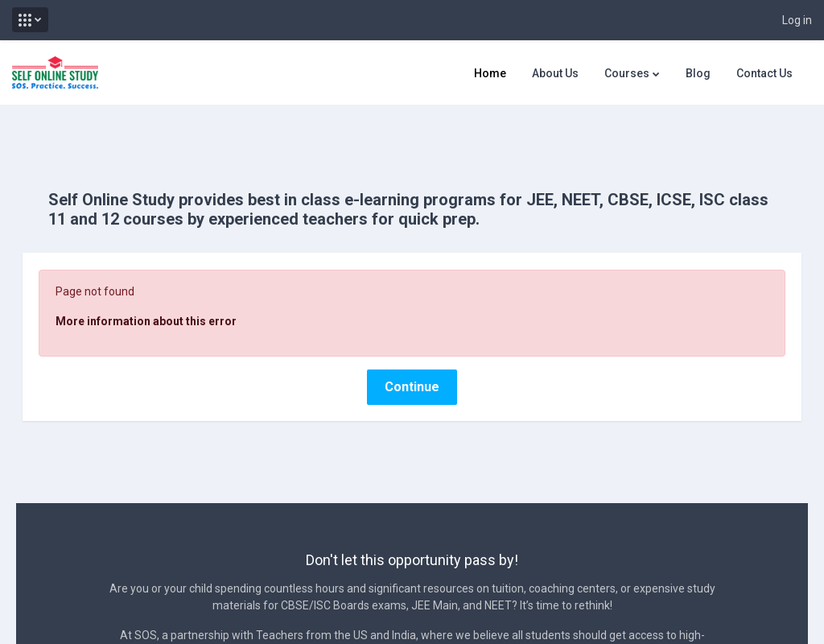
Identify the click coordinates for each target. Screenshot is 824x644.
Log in (797, 20)
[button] (30, 20)
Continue (412, 358)
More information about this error (169, 292)
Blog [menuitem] (698, 73)
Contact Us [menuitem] (764, 73)
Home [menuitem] (490, 73)
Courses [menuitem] (627, 73)
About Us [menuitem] (555, 73)
